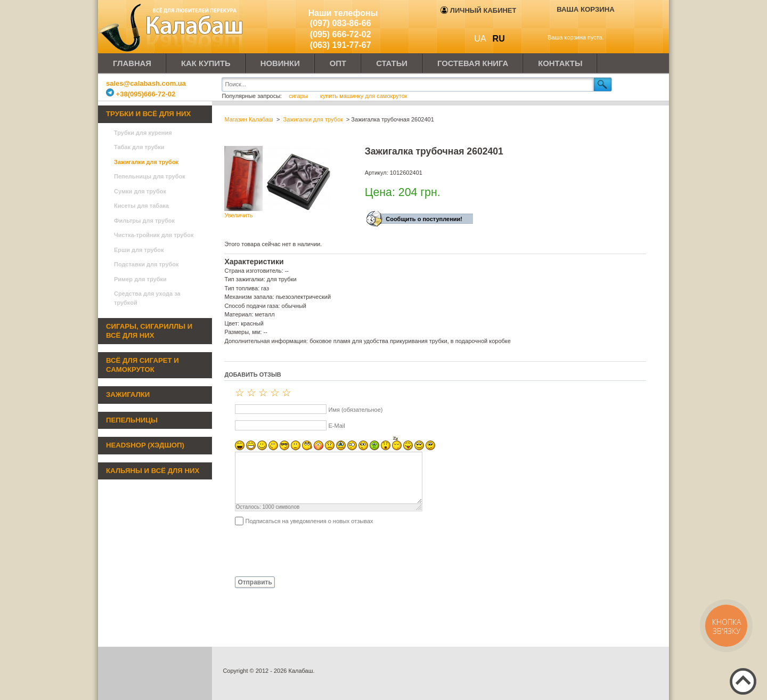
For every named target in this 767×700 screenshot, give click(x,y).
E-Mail (336, 426)
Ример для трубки (140, 279)
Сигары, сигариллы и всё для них (149, 331)
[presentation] (305, 550)
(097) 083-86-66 (341, 23)
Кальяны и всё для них (153, 471)
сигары (299, 96)
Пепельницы (132, 420)
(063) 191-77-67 (341, 45)
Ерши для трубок (139, 250)
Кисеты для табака (141, 206)
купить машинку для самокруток (364, 96)
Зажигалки (128, 394)
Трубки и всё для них (148, 114)
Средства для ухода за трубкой (147, 298)
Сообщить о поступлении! (424, 219)
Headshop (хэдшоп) (145, 445)
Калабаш (173, 27)
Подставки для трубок (146, 264)
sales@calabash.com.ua (146, 83)
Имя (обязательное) (355, 410)
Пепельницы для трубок (150, 176)
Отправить (255, 582)
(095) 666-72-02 (341, 34)
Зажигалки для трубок (146, 162)
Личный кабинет (478, 10)
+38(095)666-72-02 (141, 94)
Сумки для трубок (140, 191)
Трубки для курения (143, 133)
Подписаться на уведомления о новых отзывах (309, 521)
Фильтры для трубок (144, 221)
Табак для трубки (139, 147)
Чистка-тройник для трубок (154, 235)
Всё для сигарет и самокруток (142, 365)
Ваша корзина (586, 9)
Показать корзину (578, 25)
